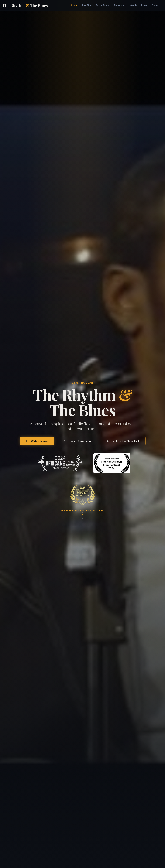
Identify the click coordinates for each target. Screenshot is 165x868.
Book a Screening (77, 441)
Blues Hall (120, 5)
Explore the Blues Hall (123, 441)
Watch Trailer (37, 441)
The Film (87, 5)
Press (144, 5)
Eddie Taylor (103, 5)
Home (74, 6)
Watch (133, 5)
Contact (156, 5)
